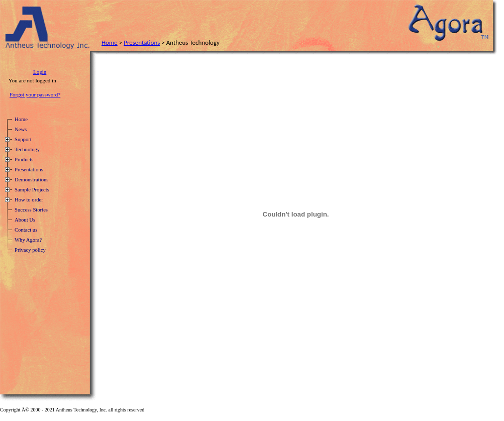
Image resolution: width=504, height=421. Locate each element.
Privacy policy (30, 250)
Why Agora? (28, 240)
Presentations (142, 42)
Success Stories (31, 210)
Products (24, 160)
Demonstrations (31, 180)
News (21, 129)
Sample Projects (32, 190)
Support (23, 139)
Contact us (26, 230)
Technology (27, 149)
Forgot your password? (35, 94)
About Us (25, 220)
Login (40, 72)
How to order (29, 200)
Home (110, 42)
